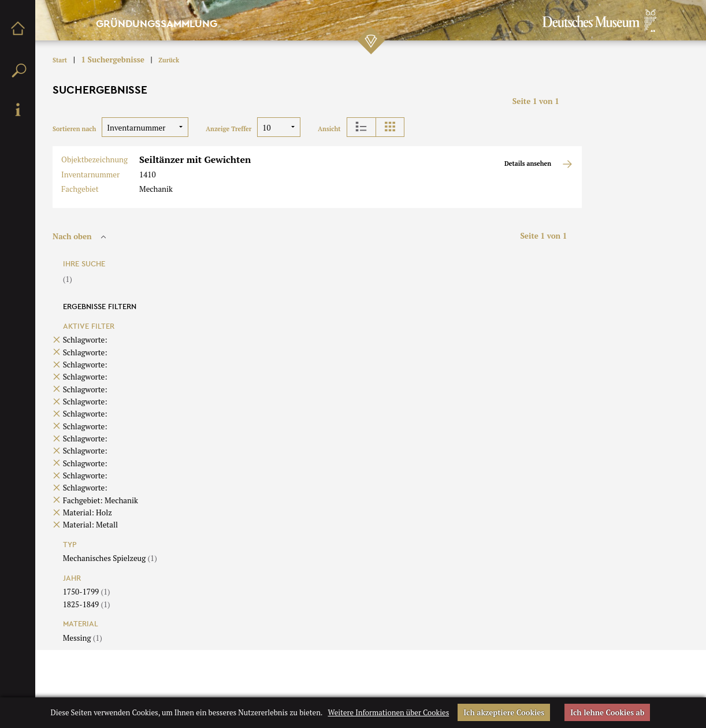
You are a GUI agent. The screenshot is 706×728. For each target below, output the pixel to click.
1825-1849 (87, 604)
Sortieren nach (74, 129)
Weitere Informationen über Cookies (388, 712)
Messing (83, 638)
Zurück (169, 60)
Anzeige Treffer (228, 129)
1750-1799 (87, 592)
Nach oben (81, 236)
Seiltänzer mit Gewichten (195, 159)
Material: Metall (90, 525)
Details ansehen (539, 164)
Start (60, 60)
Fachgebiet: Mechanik (101, 500)
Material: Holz (88, 512)
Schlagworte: (85, 340)
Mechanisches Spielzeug (110, 558)
